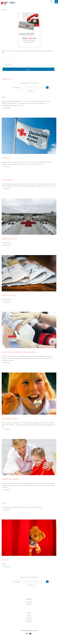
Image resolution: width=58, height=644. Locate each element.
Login (4, 503)
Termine (5, 560)
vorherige (17, 87)
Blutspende (29, 604)
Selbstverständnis (10, 239)
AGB (4, 97)
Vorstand (6, 158)
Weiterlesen (7, 108)
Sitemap (29, 618)
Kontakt (29, 616)
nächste (31, 91)
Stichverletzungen (10, 419)
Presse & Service (9, 295)
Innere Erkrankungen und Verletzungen (19, 352)
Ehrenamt (29, 602)
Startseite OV (8, 180)
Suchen (28, 69)
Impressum (29, 622)
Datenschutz (29, 620)
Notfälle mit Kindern (11, 479)
